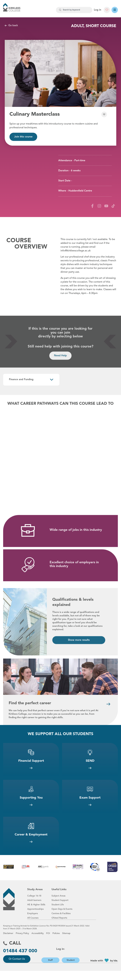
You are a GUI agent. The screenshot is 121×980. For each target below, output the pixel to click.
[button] (107, 10)
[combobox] (74, 10)
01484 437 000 (20, 960)
